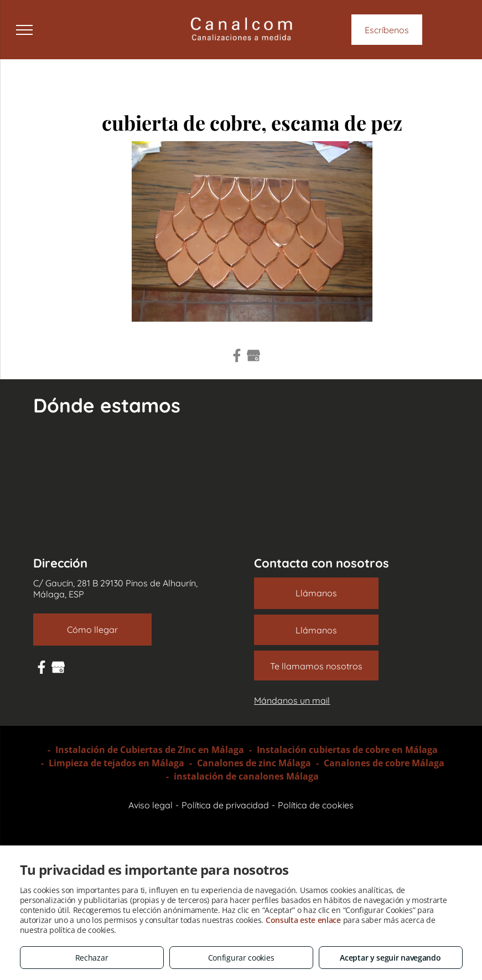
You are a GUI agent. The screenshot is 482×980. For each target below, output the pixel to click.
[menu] (24, 30)
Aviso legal (151, 805)
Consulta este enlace (303, 920)
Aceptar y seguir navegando (390, 958)
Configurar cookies (241, 958)
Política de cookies (316, 805)
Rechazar (92, 958)
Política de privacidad (225, 805)
